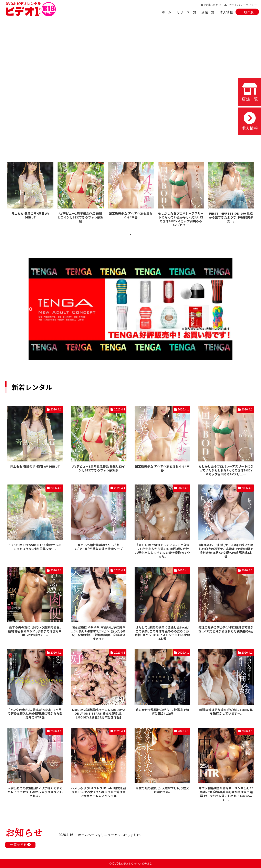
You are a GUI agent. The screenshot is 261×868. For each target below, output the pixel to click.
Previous (31, 309)
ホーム (167, 12)
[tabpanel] (30, 191)
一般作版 (247, 12)
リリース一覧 (187, 12)
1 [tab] (130, 234)
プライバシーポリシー (241, 5)
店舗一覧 (208, 12)
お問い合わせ (211, 5)
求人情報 (226, 12)
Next (230, 309)
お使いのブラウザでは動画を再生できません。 (130, 84)
